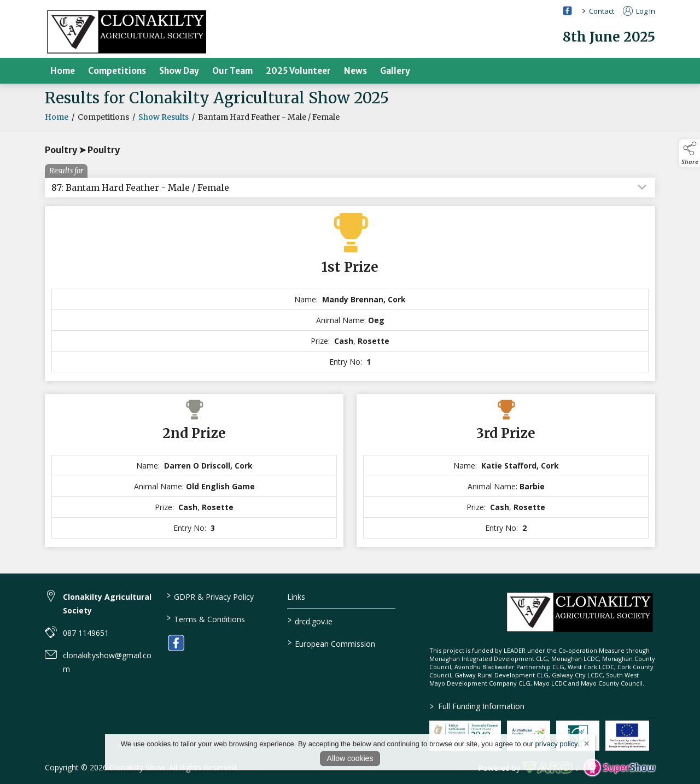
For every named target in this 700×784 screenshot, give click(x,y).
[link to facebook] (176, 643)
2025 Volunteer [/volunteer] (298, 71)
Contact (602, 11)
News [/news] (355, 71)
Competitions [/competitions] (117, 71)
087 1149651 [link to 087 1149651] (86, 633)
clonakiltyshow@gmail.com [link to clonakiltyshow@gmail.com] (107, 662)
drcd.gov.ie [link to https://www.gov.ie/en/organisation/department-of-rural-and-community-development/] (310, 621)
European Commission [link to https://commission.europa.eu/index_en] (331, 643)
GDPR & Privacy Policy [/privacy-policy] (210, 596)
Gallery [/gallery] (395, 71)
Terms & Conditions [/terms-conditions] (205, 618)
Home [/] (63, 71)
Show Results (164, 122)
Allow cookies (350, 758)
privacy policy (556, 744)
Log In (639, 11)
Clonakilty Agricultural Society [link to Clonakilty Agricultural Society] (107, 604)
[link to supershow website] (619, 768)
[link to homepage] (127, 31)
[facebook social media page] (567, 11)
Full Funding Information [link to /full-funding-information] (477, 706)
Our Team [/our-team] (232, 71)
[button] (690, 153)
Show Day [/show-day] (179, 71)
